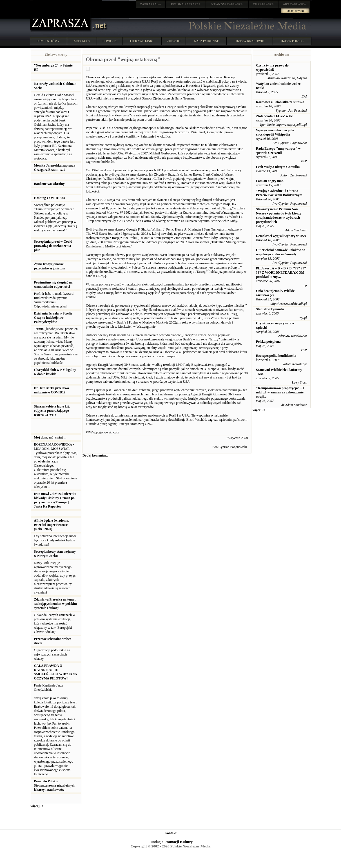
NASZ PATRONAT (206, 41)
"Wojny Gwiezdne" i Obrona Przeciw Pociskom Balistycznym (279, 193)
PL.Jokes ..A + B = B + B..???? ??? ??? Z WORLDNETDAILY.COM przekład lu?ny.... (281, 273)
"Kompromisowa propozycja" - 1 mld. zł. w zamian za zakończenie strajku (280, 392)
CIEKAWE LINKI (142, 41)
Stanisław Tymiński (270, 309)
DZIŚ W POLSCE (292, 41)
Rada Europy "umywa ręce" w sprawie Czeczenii (278, 151)
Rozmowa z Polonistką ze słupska (280, 102)
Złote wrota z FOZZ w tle (274, 116)
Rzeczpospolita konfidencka (276, 356)
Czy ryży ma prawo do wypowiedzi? (272, 67)
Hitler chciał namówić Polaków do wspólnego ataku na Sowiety (281, 252)
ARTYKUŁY (82, 41)
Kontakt (170, 833)
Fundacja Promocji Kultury (170, 842)
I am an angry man (270, 181)
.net (151, 4)
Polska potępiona (268, 342)
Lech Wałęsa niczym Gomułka (278, 167)
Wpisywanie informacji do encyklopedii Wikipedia (275, 132)
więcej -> (37, 806)
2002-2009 (174, 41)
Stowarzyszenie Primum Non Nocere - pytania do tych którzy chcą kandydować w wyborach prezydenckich (279, 215)
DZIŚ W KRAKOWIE (250, 41)
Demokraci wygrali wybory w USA (281, 236)
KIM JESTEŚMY (49, 41)
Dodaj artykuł (295, 11)
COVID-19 (110, 41)
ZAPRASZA (186, 4)
